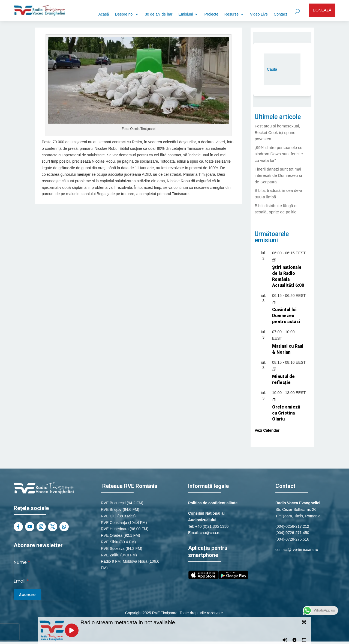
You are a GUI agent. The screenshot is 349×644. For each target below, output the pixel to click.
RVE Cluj (109, 516)
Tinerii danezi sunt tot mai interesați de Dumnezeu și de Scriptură (278, 176)
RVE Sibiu (110, 542)
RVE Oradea (112, 535)
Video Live (259, 14)
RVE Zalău (110, 555)
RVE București (113, 503)
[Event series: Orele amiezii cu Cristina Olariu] (274, 399)
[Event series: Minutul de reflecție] (274, 369)
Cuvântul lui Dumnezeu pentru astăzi (286, 316)
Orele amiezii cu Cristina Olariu (286, 413)
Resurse (231, 14)
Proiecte (211, 14)
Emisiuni (186, 14)
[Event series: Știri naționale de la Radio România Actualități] (274, 260)
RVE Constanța (114, 523)
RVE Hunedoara (115, 529)
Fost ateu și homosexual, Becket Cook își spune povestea (277, 132)
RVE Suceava (113, 548)
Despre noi (124, 14)
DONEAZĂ (322, 10)
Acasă (104, 14)
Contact (280, 14)
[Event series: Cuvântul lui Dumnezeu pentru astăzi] (274, 302)
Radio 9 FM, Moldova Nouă (124, 561)
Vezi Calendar (267, 430)
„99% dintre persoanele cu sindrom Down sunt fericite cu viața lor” (279, 154)
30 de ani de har (159, 14)
